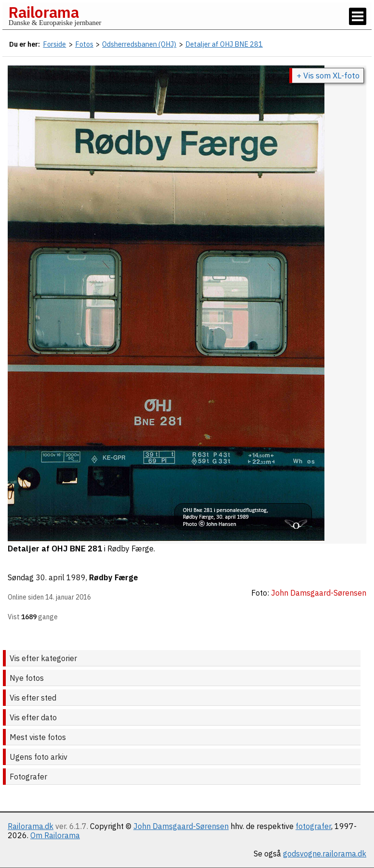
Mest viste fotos (38, 737)
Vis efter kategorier (43, 658)
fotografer (313, 826)
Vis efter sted (33, 698)
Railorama (44, 12)
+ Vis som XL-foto (328, 76)
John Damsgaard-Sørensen (181, 826)
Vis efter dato (33, 717)
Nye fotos (27, 678)
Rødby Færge (114, 577)
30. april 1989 (61, 577)
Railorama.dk (31, 826)
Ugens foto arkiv (39, 757)
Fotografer (28, 777)
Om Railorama (55, 835)
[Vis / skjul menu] (358, 16)
